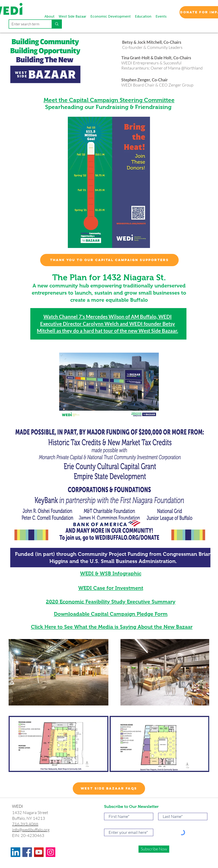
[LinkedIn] (15, 852)
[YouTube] (39, 852)
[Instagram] (51, 852)
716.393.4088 (25, 824)
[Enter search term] (27, 24)
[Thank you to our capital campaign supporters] (109, 260)
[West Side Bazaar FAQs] (109, 788)
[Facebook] (27, 852)
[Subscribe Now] (154, 849)
